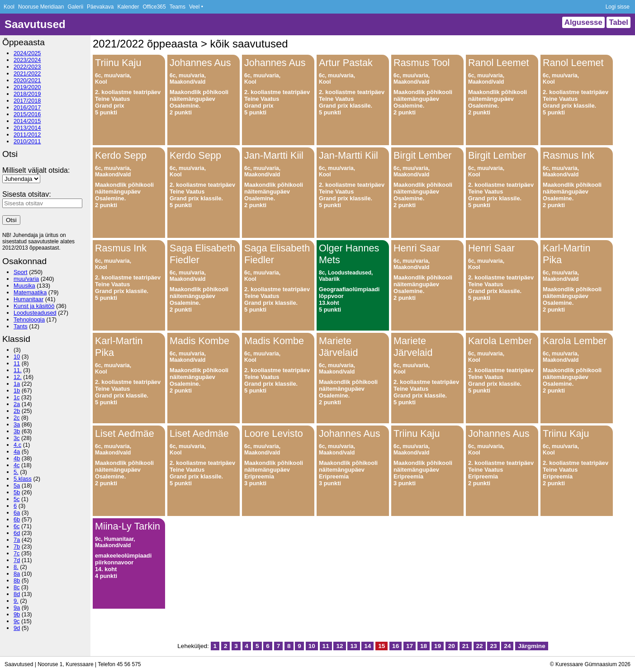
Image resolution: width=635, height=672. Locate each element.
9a (17, 608)
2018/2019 (27, 94)
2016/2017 (27, 107)
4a (17, 452)
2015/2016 (27, 114)
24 (507, 646)
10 (17, 357)
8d (17, 594)
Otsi (11, 220)
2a (17, 404)
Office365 (154, 7)
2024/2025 (27, 53)
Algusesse (583, 22)
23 (493, 646)
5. (16, 472)
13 (353, 646)
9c (17, 621)
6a (17, 513)
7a (17, 540)
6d (17, 533)
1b (17, 390)
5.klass (23, 479)
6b (17, 519)
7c (17, 553)
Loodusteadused (35, 313)
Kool (9, 7)
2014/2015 (27, 121)
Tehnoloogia (29, 319)
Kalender (128, 7)
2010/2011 (27, 141)
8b (17, 580)
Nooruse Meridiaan (41, 7)
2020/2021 (27, 80)
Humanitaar (28, 299)
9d (17, 628)
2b (17, 411)
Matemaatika (30, 292)
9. (16, 601)
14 (367, 646)
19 (438, 646)
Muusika (24, 286)
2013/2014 (27, 128)
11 (17, 363)
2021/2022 (27, 73)
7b (17, 547)
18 (424, 646)
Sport (21, 272)
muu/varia (26, 279)
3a (17, 424)
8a (17, 574)
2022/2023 (27, 67)
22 (480, 646)
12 (339, 646)
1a (17, 384)
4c (17, 465)
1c (17, 397)
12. (18, 377)
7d (17, 560)
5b (17, 492)
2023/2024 (27, 60)
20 (452, 646)
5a (17, 485)
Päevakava (100, 7)
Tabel (618, 22)
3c (17, 438)
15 (381, 646)
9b (17, 614)
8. (16, 567)
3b (17, 431)
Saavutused (35, 24)
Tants (21, 326)
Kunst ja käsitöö (34, 306)
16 (396, 646)
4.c (17, 445)
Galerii (75, 7)
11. (18, 370)
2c (17, 418)
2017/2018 (27, 101)
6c (17, 526)
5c (17, 499)
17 (410, 646)
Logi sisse (618, 7)
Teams (178, 7)
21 (466, 646)
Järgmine (531, 646)
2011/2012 (27, 135)
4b (17, 458)
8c (17, 587)
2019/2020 (27, 87)
